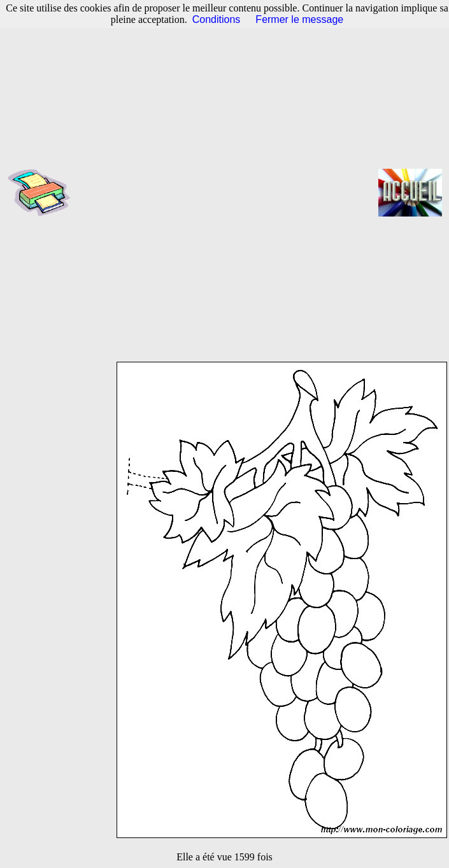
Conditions (217, 19)
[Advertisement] (158, 193)
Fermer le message (299, 19)
